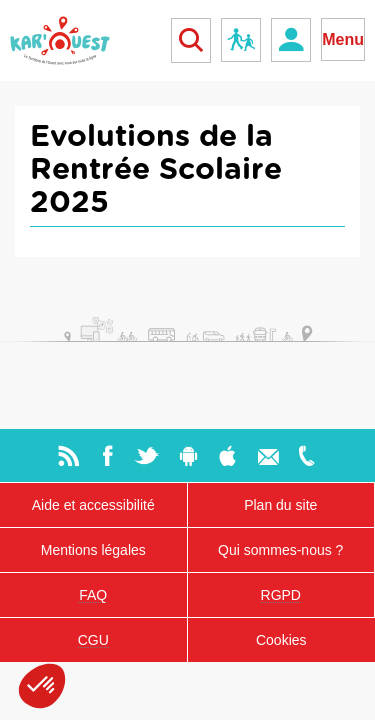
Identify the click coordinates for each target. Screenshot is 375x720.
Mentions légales (93, 550)
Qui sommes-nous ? (280, 550)
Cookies (281, 640)
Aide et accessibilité (93, 505)
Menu (343, 39)
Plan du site (280, 505)
